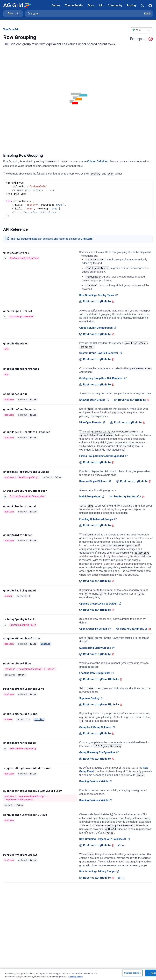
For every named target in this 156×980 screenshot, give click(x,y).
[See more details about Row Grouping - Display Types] (5, 258)
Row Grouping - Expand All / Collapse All (105, 839)
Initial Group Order (92, 497)
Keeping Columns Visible (96, 781)
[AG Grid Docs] (91, 5)
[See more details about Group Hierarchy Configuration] (5, 749)
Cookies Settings (132, 973)
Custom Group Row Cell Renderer (101, 353)
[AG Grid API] (101, 5)
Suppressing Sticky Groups (97, 648)
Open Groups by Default (95, 629)
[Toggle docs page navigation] (13, 14)
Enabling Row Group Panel (97, 673)
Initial (46, 644)
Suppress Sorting (91, 698)
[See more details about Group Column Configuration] (5, 317)
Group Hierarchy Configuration (99, 752)
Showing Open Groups (94, 400)
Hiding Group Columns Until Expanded (103, 456)
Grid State (87, 239)
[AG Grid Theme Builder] (74, 5)
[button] (89, 14)
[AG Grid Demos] (56, 5)
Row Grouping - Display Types (99, 295)
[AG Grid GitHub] (150, 5)
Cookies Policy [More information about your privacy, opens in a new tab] (76, 977)
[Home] (17, 5)
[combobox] (141, 30)
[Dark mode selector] (142, 5)
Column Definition (98, 161)
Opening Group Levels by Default (100, 604)
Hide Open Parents (92, 422)
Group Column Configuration (98, 328)
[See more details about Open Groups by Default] (5, 625)
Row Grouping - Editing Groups (99, 872)
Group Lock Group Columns (97, 727)
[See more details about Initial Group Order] (5, 496)
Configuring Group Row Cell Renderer (103, 378)
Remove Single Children (95, 481)
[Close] (152, 975)
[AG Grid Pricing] (131, 5)
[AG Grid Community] (115, 5)
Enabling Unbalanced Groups (98, 519)
